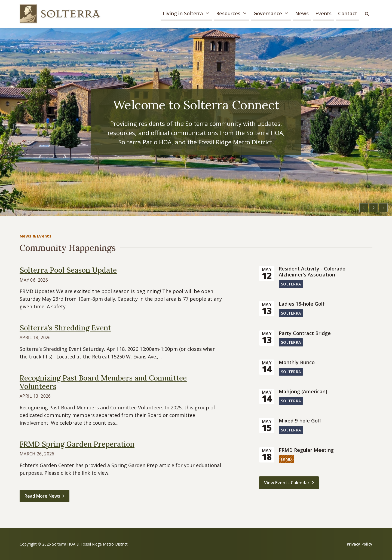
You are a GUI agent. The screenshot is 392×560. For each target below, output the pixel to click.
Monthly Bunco (297, 363)
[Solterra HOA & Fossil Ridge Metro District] (60, 14)
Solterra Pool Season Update (68, 270)
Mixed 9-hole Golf (300, 421)
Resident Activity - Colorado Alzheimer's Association (312, 272)
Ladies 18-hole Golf (302, 304)
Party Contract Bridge (305, 333)
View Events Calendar (287, 483)
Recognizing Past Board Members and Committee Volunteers (103, 382)
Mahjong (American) (303, 392)
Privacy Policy (360, 544)
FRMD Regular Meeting (306, 450)
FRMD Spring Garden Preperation (77, 444)
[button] (186, 14)
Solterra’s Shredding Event (65, 328)
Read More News (42, 496)
